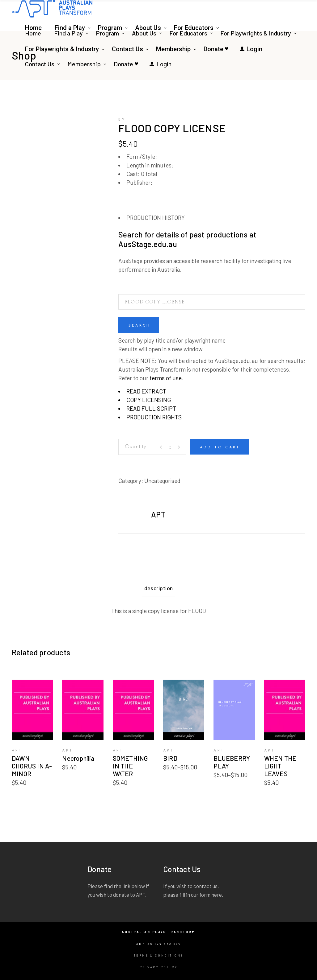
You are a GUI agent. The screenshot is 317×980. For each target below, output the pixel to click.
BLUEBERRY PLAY (232, 762)
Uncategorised (162, 481)
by (122, 120)
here (217, 895)
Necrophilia (78, 758)
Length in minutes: (150, 165)
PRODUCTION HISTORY (156, 218)
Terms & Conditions (159, 955)
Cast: (133, 174)
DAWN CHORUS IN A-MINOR (32, 766)
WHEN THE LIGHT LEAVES (280, 766)
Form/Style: (142, 156)
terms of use (166, 378)
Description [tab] (159, 588)
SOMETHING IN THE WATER (130, 766)
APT (158, 514)
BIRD (170, 758)
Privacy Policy (159, 967)
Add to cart (220, 447)
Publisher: (139, 182)
